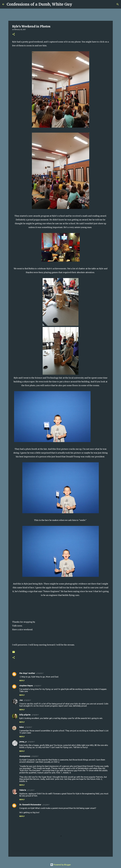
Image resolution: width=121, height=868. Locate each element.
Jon (21, 700)
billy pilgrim (25, 715)
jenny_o (23, 742)
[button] (14, 34)
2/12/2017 (46, 805)
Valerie (23, 790)
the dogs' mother (27, 673)
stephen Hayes (26, 686)
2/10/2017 (40, 673)
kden (22, 727)
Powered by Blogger (61, 865)
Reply (22, 681)
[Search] (75, 4)
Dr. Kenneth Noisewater (30, 805)
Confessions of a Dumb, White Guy (39, 4)
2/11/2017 (31, 790)
